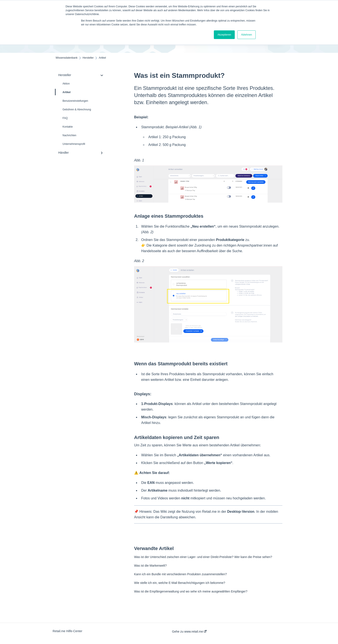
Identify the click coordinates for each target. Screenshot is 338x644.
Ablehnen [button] (246, 35)
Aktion (66, 84)
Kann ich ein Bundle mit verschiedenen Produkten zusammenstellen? (180, 574)
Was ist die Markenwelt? (150, 566)
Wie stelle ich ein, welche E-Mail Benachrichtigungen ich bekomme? (180, 583)
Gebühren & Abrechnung (77, 109)
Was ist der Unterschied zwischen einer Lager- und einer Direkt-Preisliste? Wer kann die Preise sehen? (203, 557)
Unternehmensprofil (74, 144)
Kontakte (68, 127)
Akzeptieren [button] (224, 35)
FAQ (65, 118)
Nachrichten (69, 135)
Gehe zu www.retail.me (189, 631)
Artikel (63, 92)
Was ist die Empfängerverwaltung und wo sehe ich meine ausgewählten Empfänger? (191, 591)
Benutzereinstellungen (75, 101)
